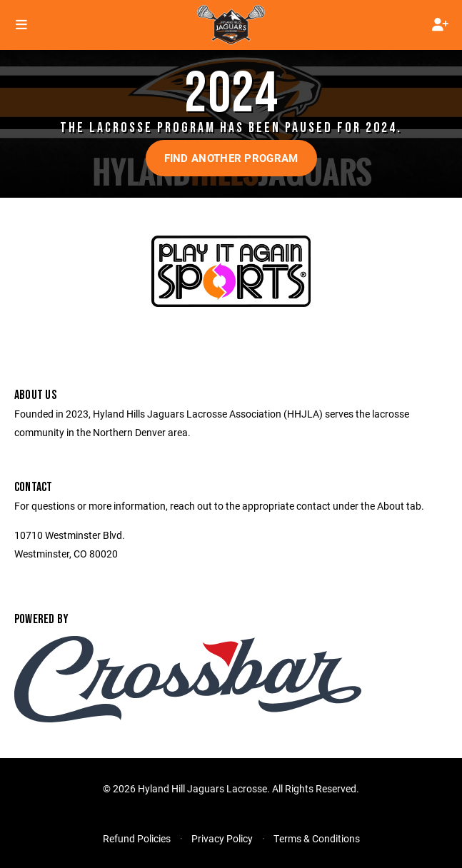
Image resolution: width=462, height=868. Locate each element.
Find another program (231, 158)
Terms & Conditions (317, 838)
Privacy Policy (222, 838)
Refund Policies (137, 838)
